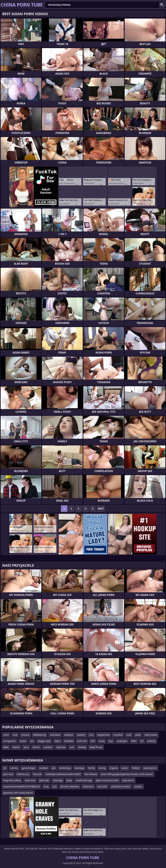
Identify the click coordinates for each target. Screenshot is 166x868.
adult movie (151, 735)
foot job (37, 774)
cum (91, 735)
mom (6, 735)
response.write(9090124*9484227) (22, 786)
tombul (138, 786)
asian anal (30, 780)
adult (138, 735)
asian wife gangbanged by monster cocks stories (127, 774)
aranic (125, 768)
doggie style (44, 741)
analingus (122, 741)
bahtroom (88, 786)
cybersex (61, 747)
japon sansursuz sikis (107, 780)
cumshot (118, 735)
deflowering (40, 735)
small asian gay (84, 780)
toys (111, 741)
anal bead (55, 735)
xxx (32, 741)
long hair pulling (12, 780)
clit (142, 741)
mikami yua (23, 774)
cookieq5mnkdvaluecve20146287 (63, 774)
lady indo (44, 780)
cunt (72, 747)
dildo (134, 741)
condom (48, 747)
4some (16, 747)
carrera (14, 768)
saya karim (128, 780)
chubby (82, 747)
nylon (57, 741)
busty (102, 741)
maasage (58, 780)
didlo (6, 747)
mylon (23, 741)
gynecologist (29, 768)
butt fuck (82, 741)
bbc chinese (91, 774)
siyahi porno (150, 768)
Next (101, 509)
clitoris (36, 747)
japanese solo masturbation (18, 793)
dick (93, 741)
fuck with (102, 786)
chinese (25, 735)
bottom (81, 735)
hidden (136, 768)
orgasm (114, 768)
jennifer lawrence (70, 786)
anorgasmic (9, 741)
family (91, 768)
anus (26, 747)
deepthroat (103, 735)
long (46, 786)
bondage (80, 768)
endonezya (65, 768)
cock (129, 735)
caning (102, 768)
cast (54, 786)
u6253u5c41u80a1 (121, 786)
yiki (54, 768)
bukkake (69, 741)
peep (69, 780)
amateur (69, 735)
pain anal (8, 774)
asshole (151, 741)
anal (15, 735)
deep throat (96, 747)
